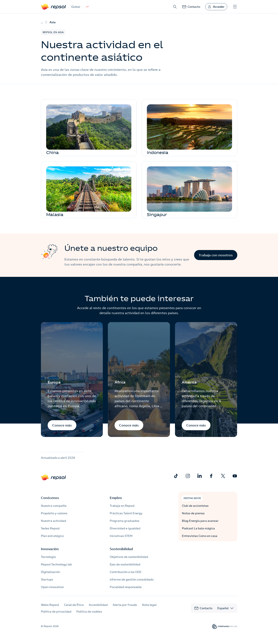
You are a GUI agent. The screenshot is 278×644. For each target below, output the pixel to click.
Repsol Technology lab (56, 564)
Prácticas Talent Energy (126, 513)
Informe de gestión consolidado (132, 579)
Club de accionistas (195, 506)
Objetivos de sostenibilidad (129, 557)
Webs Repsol (50, 605)
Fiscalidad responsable (126, 587)
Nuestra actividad (54, 521)
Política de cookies (89, 612)
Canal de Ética (74, 605)
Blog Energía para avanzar (200, 521)
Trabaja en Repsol (122, 506)
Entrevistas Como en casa (200, 536)
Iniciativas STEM (121, 536)
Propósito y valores (54, 513)
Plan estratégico (52, 536)
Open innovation (52, 587)
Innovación (50, 549)
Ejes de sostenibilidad (125, 564)
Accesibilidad (98, 605)
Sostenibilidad (121, 549)
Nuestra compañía (54, 506)
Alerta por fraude (125, 605)
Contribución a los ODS (125, 572)
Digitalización (50, 572)
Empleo (116, 498)
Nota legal (149, 605)
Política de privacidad (56, 612)
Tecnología (48, 557)
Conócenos (50, 498)
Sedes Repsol (50, 528)
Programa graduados (125, 521)
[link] (191, 7)
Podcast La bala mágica (198, 528)
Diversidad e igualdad (125, 528)
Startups (47, 579)
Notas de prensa (193, 513)
